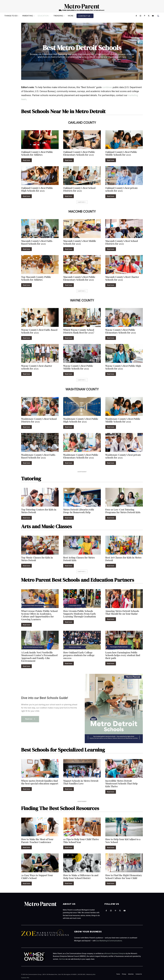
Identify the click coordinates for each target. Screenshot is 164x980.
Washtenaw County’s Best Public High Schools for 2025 (81, 420)
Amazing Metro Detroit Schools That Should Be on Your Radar (122, 612)
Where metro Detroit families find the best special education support (40, 782)
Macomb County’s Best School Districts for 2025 (122, 242)
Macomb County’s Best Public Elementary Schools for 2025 (79, 278)
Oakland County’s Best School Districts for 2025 (79, 189)
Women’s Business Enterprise (115, 953)
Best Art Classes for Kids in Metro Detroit (123, 559)
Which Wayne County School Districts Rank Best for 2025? (79, 331)
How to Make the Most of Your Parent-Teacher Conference (37, 840)
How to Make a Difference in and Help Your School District (81, 876)
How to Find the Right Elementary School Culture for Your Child (124, 876)
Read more (26, 160)
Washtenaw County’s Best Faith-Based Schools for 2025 (39, 456)
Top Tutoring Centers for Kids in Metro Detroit (39, 511)
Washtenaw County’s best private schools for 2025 (123, 456)
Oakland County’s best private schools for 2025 (122, 189)
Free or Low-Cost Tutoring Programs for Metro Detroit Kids (123, 511)
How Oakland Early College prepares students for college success (79, 655)
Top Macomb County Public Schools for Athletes (36, 278)
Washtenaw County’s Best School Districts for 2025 (39, 420)
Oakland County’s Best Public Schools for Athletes (37, 153)
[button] (158, 16)
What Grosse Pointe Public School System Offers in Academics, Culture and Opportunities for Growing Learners (39, 615)
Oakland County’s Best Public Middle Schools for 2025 (121, 153)
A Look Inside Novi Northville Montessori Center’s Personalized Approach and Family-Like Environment (39, 656)
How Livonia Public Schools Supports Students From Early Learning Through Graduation (80, 613)
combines (107, 87)
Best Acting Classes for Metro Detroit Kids (79, 559)
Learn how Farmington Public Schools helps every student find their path (123, 655)
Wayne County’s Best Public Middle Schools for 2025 (78, 367)
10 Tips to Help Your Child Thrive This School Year (81, 840)
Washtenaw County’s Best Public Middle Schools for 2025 (123, 420)
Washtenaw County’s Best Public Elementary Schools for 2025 (81, 456)
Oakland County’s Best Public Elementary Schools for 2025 (79, 153)
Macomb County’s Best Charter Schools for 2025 (122, 278)
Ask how (62, 959)
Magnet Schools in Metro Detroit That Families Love (81, 782)
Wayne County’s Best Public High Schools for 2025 (123, 367)
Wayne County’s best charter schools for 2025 (37, 367)
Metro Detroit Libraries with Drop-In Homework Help (79, 511)
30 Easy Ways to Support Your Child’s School (37, 876)
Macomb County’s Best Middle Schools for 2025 (80, 242)
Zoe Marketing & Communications (109, 941)
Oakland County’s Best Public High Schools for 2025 (37, 189)
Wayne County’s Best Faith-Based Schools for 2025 (39, 331)
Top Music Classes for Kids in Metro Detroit (37, 559)
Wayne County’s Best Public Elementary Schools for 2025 (121, 331)
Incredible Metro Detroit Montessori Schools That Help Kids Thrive (121, 783)
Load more (82, 202)
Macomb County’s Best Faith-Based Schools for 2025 (37, 242)
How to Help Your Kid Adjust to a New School (123, 840)
